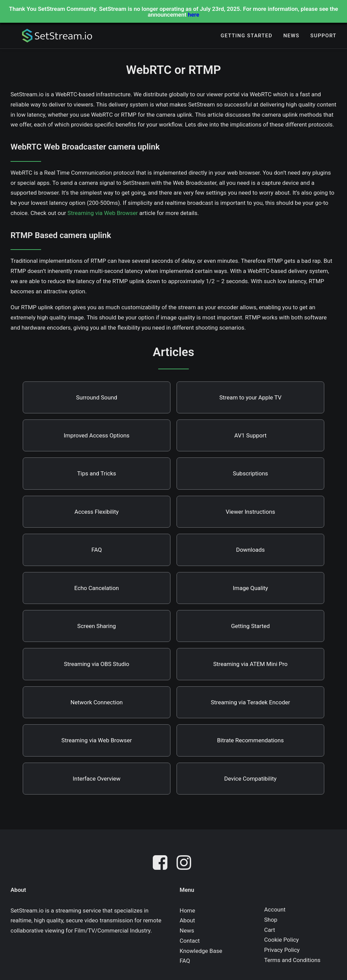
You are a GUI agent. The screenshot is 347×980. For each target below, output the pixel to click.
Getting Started (246, 37)
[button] (162, 864)
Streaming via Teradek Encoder (251, 702)
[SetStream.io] (51, 37)
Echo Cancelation (97, 588)
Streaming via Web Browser (103, 213)
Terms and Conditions (292, 960)
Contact (190, 941)
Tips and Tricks (97, 473)
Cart (270, 930)
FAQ (97, 550)
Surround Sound (97, 397)
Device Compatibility (250, 779)
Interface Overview (97, 779)
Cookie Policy (281, 940)
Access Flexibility (96, 512)
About (187, 920)
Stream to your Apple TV (250, 397)
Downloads (250, 550)
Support (323, 37)
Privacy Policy (282, 950)
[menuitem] (246, 37)
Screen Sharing (97, 626)
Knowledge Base (201, 951)
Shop (271, 920)
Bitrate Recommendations (250, 740)
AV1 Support (250, 435)
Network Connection (97, 702)
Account (275, 909)
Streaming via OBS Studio (97, 664)
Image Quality (251, 588)
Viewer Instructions (251, 512)
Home (187, 910)
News (291, 37)
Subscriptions (251, 473)
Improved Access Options (97, 435)
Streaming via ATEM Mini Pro (250, 664)
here (194, 15)
